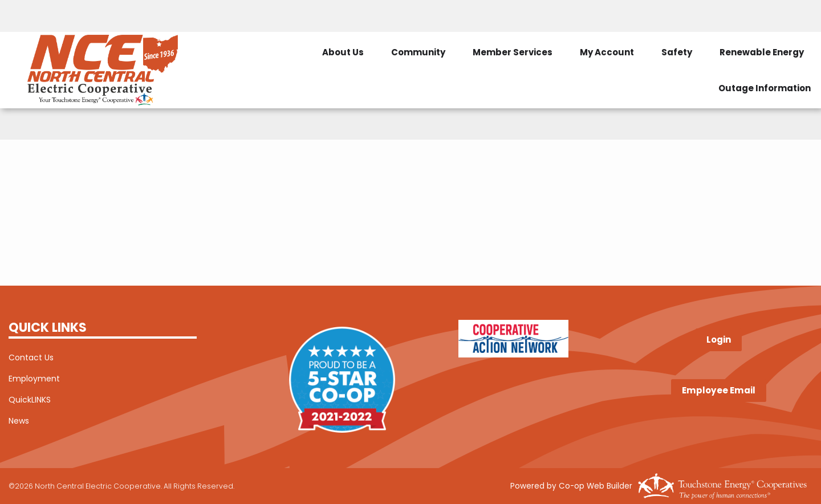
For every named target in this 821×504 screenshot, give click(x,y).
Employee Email (719, 390)
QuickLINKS (30, 400)
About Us (343, 52)
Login (719, 340)
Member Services (513, 52)
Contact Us (31, 357)
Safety (677, 52)
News (19, 421)
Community (418, 52)
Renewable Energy (762, 52)
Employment (34, 379)
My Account (607, 52)
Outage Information (765, 88)
